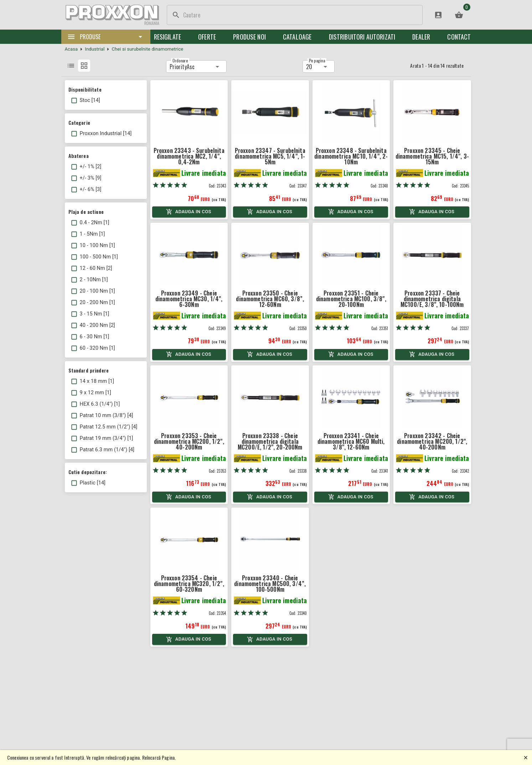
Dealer (421, 37)
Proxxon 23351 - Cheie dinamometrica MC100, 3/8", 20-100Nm (351, 299)
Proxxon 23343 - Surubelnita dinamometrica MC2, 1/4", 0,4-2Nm (189, 156)
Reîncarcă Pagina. (159, 757)
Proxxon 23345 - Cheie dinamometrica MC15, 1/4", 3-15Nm (432, 156)
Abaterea (79, 156)
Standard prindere (89, 370)
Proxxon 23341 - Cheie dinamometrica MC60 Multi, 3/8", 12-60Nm (351, 441)
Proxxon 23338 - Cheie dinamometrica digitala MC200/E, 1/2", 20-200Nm (270, 441)
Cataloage (297, 37)
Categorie (79, 122)
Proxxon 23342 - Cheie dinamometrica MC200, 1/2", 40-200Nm (432, 441)
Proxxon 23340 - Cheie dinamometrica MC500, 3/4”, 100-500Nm (270, 584)
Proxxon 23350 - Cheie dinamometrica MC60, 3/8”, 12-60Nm (270, 299)
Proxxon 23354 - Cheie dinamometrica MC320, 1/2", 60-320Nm (189, 584)
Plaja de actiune (86, 212)
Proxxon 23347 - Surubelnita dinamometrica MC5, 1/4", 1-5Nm (270, 156)
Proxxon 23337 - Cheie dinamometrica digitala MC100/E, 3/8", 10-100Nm (432, 299)
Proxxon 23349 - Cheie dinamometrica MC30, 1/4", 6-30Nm (189, 299)
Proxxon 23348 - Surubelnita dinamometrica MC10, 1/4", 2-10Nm (351, 156)
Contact (459, 37)
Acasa (71, 49)
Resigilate (168, 37)
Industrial (95, 49)
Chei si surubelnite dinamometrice (147, 49)
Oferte (207, 37)
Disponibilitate (85, 89)
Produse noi (249, 37)
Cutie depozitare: (88, 472)
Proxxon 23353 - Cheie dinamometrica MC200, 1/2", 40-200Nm (189, 441)
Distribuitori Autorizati (362, 37)
